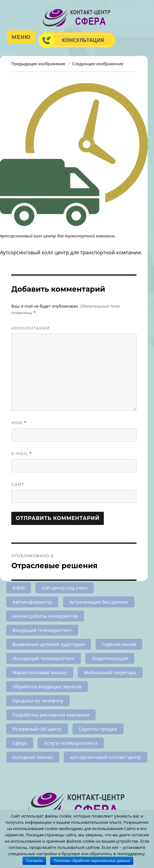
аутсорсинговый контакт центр (106, 757)
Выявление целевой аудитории (49, 644)
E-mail (22, 454)
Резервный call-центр (37, 729)
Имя (19, 423)
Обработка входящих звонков (47, 686)
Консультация (83, 40)
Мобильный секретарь (110, 672)
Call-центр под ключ (65, 588)
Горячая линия (119, 644)
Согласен (34, 861)
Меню (21, 37)
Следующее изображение (98, 64)
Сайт (18, 484)
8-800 (19, 588)
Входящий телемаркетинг (42, 630)
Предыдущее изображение (38, 64)
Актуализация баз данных (99, 602)
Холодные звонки (33, 757)
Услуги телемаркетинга (71, 743)
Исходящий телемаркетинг (44, 658)
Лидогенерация (110, 658)
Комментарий (31, 328)
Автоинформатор (32, 602)
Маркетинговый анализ (40, 672)
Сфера (20, 743)
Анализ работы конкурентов (45, 616)
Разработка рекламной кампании (51, 715)
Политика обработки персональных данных (92, 861)
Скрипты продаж (98, 729)
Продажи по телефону (38, 701)
